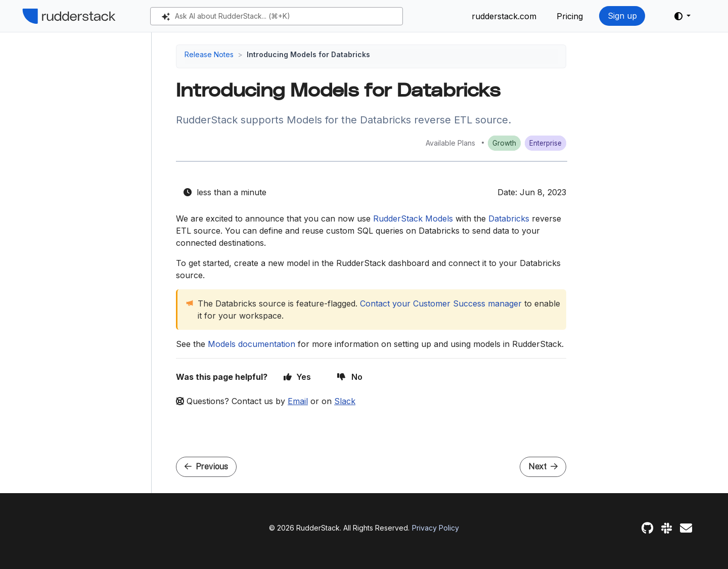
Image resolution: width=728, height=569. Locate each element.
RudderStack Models (413, 218)
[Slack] (667, 528)
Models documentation (252, 344)
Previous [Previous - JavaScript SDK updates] (206, 467)
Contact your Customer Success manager (441, 303)
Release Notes (209, 54)
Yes (297, 377)
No (350, 377)
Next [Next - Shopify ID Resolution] (543, 467)
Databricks (509, 218)
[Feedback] (686, 528)
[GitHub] (647, 528)
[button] (682, 16)
